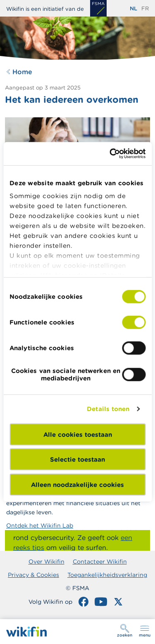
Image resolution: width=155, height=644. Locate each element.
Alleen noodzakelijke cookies (77, 484)
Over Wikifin (46, 562)
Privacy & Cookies (33, 575)
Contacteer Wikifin (100, 562)
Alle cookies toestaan (78, 434)
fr (145, 8)
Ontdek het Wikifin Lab (40, 525)
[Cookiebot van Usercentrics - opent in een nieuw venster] (110, 154)
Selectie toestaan (77, 459)
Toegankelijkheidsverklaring (107, 575)
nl (134, 8)
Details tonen (108, 409)
